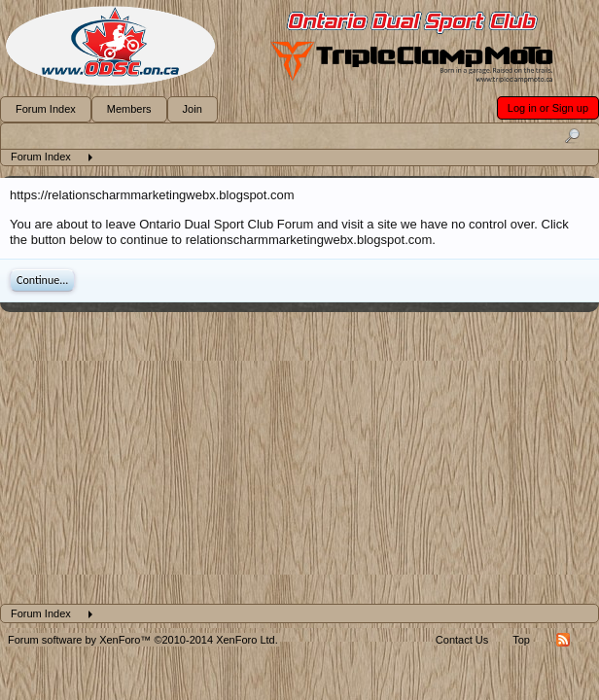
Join (193, 109)
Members (129, 109)
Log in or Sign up (548, 108)
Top (521, 640)
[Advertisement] (299, 458)
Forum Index (46, 109)
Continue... (42, 280)
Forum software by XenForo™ (143, 640)
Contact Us (462, 640)
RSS (563, 640)
